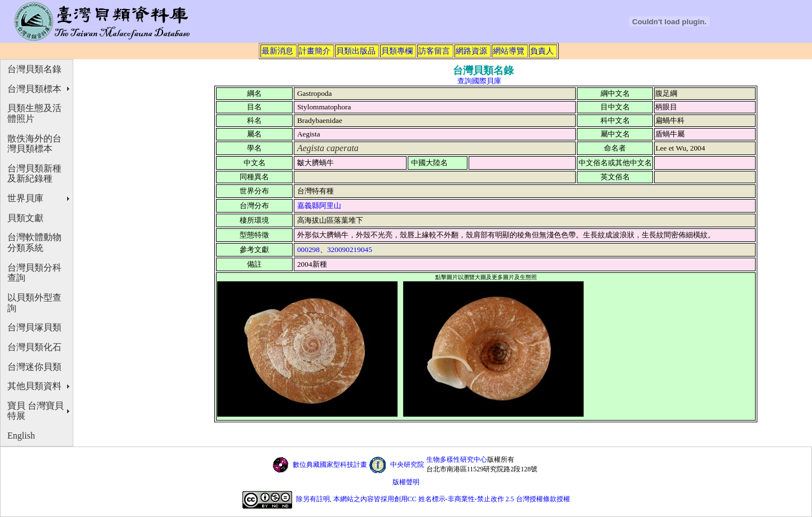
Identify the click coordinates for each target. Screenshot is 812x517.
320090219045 (350, 249)
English (21, 436)
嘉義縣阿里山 (319, 206)
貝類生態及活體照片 (34, 113)
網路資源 (471, 51)
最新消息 (277, 51)
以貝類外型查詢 (34, 303)
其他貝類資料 (34, 386)
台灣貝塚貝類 (34, 327)
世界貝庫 (25, 198)
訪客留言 (434, 51)
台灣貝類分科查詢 (34, 273)
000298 (308, 249)
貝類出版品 (356, 51)
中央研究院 (407, 465)
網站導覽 (509, 51)
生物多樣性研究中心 (457, 459)
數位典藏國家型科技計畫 (330, 465)
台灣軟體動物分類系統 (34, 242)
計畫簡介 (315, 51)
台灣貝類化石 (34, 347)
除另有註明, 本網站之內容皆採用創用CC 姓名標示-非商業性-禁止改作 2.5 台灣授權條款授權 (433, 499)
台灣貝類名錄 (34, 69)
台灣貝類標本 (34, 89)
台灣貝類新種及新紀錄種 (34, 174)
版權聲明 (406, 482)
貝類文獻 (25, 218)
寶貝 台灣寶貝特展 (36, 411)
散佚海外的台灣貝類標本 (34, 144)
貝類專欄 (397, 51)
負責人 (542, 51)
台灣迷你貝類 (34, 367)
